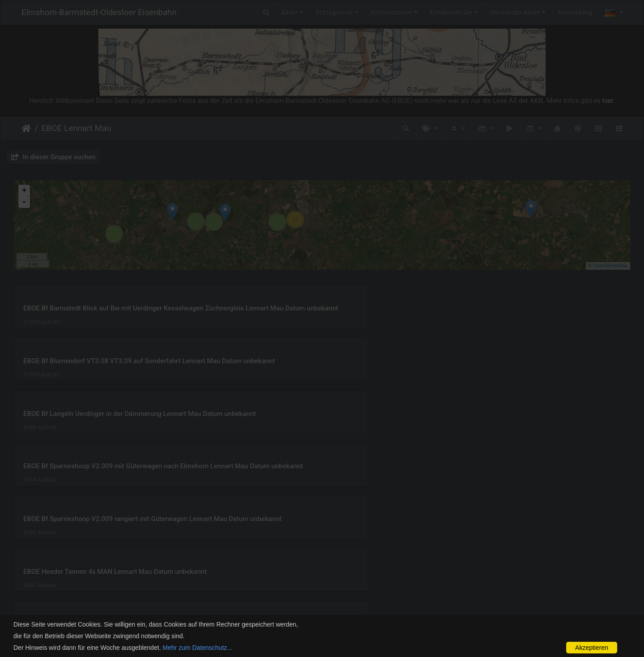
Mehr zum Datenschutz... (198, 648)
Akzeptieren (592, 648)
